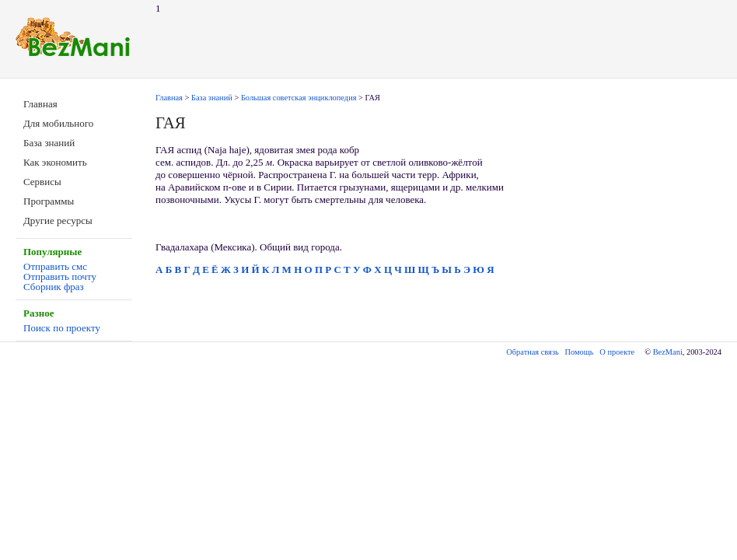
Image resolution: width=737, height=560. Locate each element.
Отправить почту (60, 276)
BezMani (668, 352)
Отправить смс (55, 266)
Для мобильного (58, 123)
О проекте (617, 352)
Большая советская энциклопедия (299, 98)
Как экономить (55, 162)
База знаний (49, 143)
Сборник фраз (54, 287)
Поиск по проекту (62, 328)
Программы (49, 201)
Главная (40, 104)
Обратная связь (532, 352)
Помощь (580, 352)
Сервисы (42, 182)
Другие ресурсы (58, 220)
